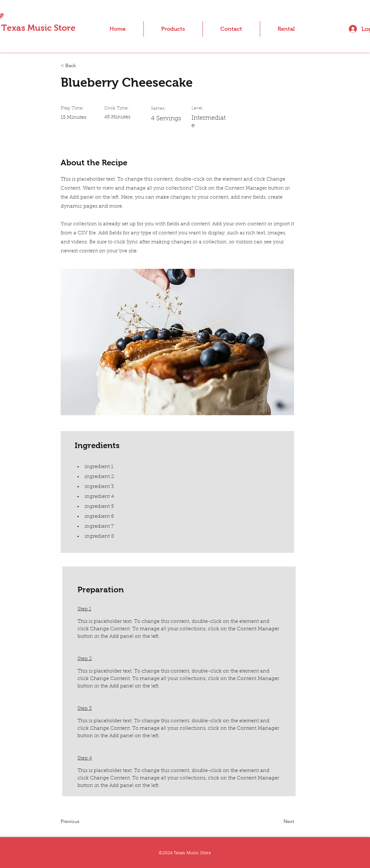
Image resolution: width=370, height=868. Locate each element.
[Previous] (81, 822)
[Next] (279, 822)
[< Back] (81, 66)
